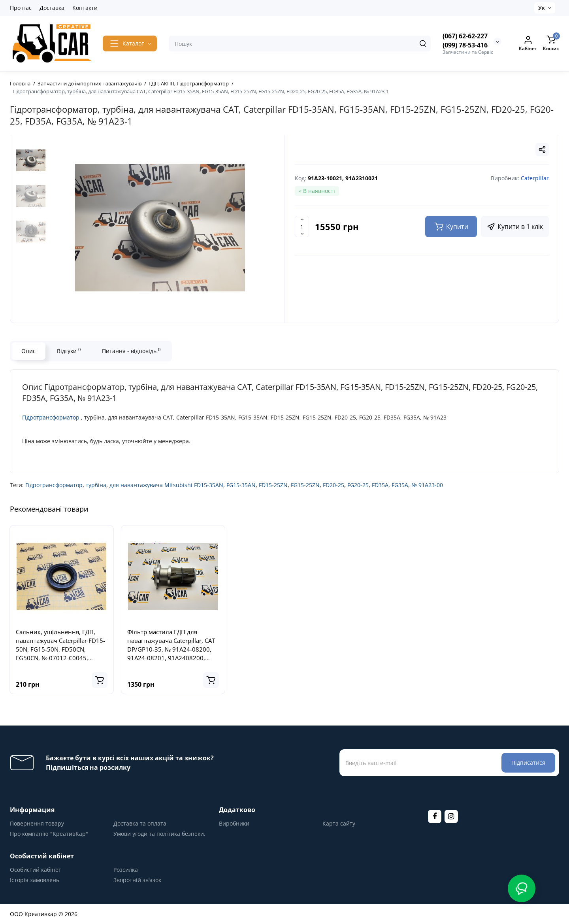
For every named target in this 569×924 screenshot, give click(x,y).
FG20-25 (358, 485)
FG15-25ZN (305, 485)
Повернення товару (37, 823)
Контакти (85, 8)
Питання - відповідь (131, 351)
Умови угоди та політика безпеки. (159, 834)
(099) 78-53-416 (465, 45)
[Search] (423, 43)
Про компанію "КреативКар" (49, 834)
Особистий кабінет (36, 870)
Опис (28, 351)
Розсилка (126, 870)
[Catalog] (130, 43)
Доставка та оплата (140, 823)
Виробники (234, 823)
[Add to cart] (100, 680)
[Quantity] (302, 227)
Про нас (21, 8)
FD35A (380, 485)
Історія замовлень (35, 880)
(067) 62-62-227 (465, 36)
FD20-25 (333, 485)
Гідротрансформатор (51, 417)
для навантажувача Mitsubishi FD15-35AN (166, 485)
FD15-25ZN (273, 485)
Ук (542, 8)
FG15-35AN (241, 485)
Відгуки (69, 351)
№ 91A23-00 (427, 485)
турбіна (96, 485)
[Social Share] (542, 149)
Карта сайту (339, 823)
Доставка (52, 8)
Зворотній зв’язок (137, 880)
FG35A (400, 485)
